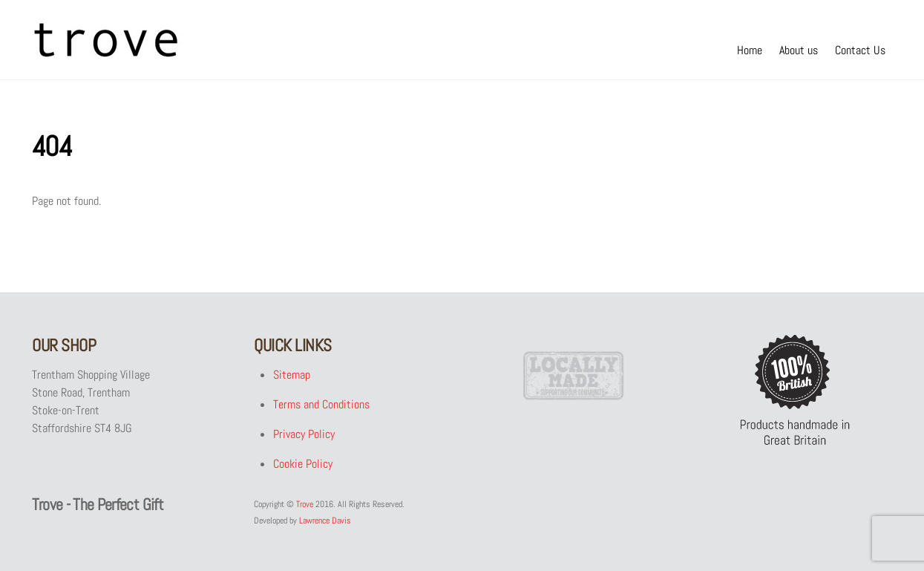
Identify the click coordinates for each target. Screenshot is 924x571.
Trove (305, 504)
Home (750, 50)
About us (799, 50)
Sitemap (291, 375)
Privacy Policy (303, 434)
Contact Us (860, 50)
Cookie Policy (302, 464)
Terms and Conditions (321, 404)
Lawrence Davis (325, 521)
